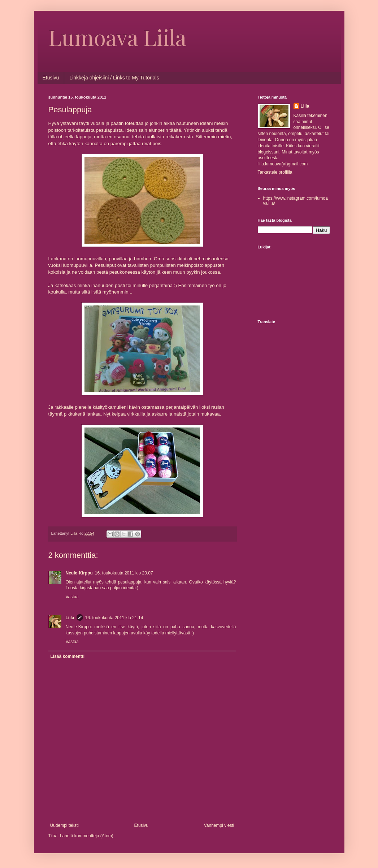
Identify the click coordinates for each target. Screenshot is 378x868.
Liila (70, 618)
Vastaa (72, 597)
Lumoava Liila (117, 37)
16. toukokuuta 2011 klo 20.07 (124, 573)
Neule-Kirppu (79, 573)
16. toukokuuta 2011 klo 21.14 (114, 618)
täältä (175, 130)
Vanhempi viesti (219, 825)
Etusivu (51, 78)
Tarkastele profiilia (275, 172)
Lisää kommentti (68, 656)
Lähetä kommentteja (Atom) (87, 836)
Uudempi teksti (64, 825)
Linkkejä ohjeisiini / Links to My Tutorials (114, 78)
